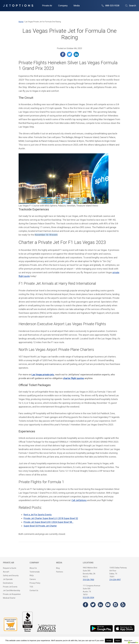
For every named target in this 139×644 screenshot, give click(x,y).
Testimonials (35, 572)
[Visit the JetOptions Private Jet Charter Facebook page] (85, 605)
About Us (33, 568)
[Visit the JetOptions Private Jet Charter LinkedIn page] (100, 605)
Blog (58, 568)
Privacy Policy (35, 583)
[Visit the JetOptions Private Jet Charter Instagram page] (115, 605)
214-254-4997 (115, 580)
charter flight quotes (73, 378)
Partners (60, 572)
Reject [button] (118, 641)
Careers (33, 579)
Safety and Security (11, 576)
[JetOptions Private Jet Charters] (18, 6)
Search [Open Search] (131, 6)
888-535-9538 (110, 6)
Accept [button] (109, 641)
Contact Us (34, 590)
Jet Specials (8, 579)
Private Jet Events (10, 587)
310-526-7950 (88, 580)
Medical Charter (9, 598)
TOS (31, 587)
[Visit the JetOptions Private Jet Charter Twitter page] (93, 605)
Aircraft (6, 572)
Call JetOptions (79, 500)
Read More (128, 641)
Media (77, 6)
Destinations (8, 583)
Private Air (47, 6)
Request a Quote (10, 568)
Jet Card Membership (12, 590)
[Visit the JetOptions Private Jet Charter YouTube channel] (108, 605)
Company (63, 6)
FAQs (32, 576)
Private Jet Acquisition (12, 594)
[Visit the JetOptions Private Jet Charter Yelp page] (123, 605)
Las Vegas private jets (43, 375)
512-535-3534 (88, 598)
